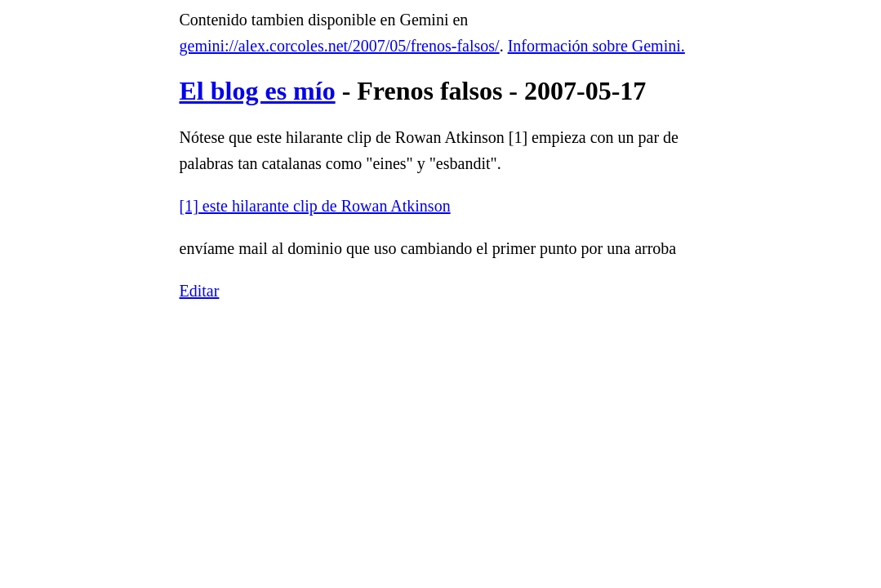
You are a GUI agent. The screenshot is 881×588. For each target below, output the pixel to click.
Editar (200, 291)
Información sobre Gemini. (596, 46)
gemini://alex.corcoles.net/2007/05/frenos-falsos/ (340, 46)
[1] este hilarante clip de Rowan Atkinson (315, 206)
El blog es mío (258, 91)
